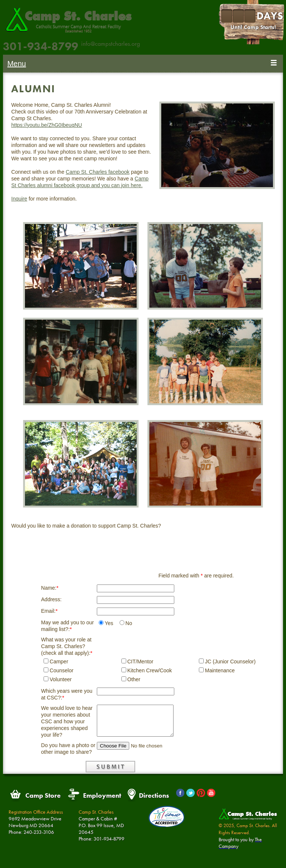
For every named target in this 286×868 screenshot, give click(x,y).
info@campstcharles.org (111, 44)
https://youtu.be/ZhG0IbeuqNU (47, 125)
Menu (17, 64)
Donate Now (143, 544)
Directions (154, 795)
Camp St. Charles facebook (98, 172)
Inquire (19, 199)
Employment (102, 795)
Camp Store (43, 795)
